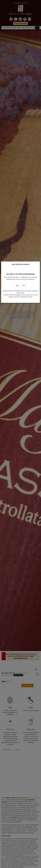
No (24, 285)
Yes (17, 285)
